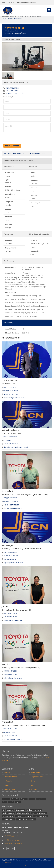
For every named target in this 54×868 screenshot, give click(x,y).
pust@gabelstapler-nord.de (13, 508)
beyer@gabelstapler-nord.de (13, 563)
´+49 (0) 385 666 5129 (11, 559)
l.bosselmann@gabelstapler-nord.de (16, 447)
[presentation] (21, 139)
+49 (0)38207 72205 (10, 617)
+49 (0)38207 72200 (10, 613)
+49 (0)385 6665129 (13, 91)
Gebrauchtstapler (15, 19)
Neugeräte (8, 772)
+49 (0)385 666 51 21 (10, 2)
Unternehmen (36, 772)
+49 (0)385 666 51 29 (11, 840)
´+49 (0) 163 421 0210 (10, 556)
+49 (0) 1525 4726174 (10, 391)
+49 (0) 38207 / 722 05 (11, 505)
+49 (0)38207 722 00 (10, 498)
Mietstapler (8, 781)
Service (6, 785)
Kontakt (34, 781)
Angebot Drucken (37, 153)
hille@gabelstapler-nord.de (13, 620)
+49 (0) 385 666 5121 (10, 387)
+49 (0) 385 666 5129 (11, 394)
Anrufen (7, 153)
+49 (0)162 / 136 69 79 (11, 501)
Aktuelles (34, 789)
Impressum (18, 866)
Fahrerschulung (9, 789)
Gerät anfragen (12, 146)
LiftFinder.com (8, 862)
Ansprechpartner (20, 153)
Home (4, 19)
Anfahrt (33, 785)
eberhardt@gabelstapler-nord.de (15, 398)
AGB (38, 866)
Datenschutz (29, 866)
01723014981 (8, 440)
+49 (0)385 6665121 (12, 88)
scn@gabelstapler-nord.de (27, 2)
